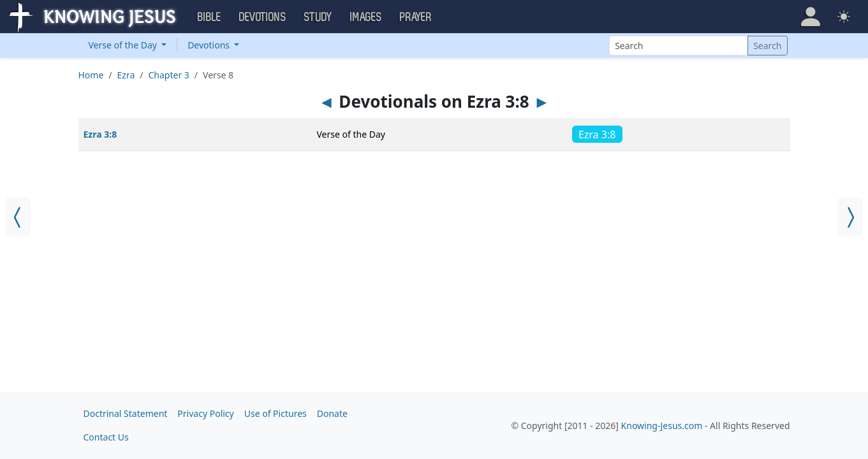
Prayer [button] (416, 17)
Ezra (126, 75)
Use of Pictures (276, 413)
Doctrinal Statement (126, 413)
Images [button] (366, 17)
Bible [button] (210, 17)
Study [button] (318, 17)
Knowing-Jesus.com (662, 426)
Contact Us (106, 437)
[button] (811, 17)
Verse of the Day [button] (124, 45)
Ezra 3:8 (100, 134)
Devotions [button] (263, 17)
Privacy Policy (205, 413)
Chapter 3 (169, 75)
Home (91, 75)
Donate (332, 413)
